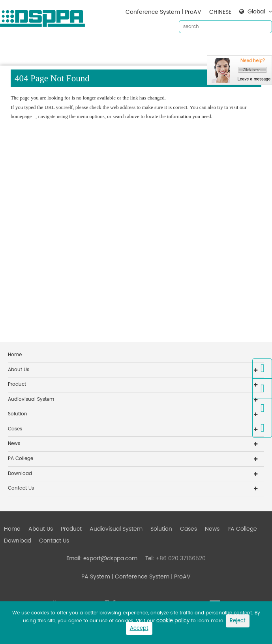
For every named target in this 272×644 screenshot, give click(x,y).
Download (241, 48)
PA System (96, 577)
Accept (139, 628)
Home (12, 48)
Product (71, 48)
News (212, 48)
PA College (21, 459)
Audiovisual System (116, 48)
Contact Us (19, 60)
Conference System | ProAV (163, 12)
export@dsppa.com (110, 559)
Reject (238, 621)
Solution (161, 48)
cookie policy (173, 621)
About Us (41, 48)
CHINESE (220, 12)
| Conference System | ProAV (150, 577)
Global (256, 12)
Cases (189, 48)
